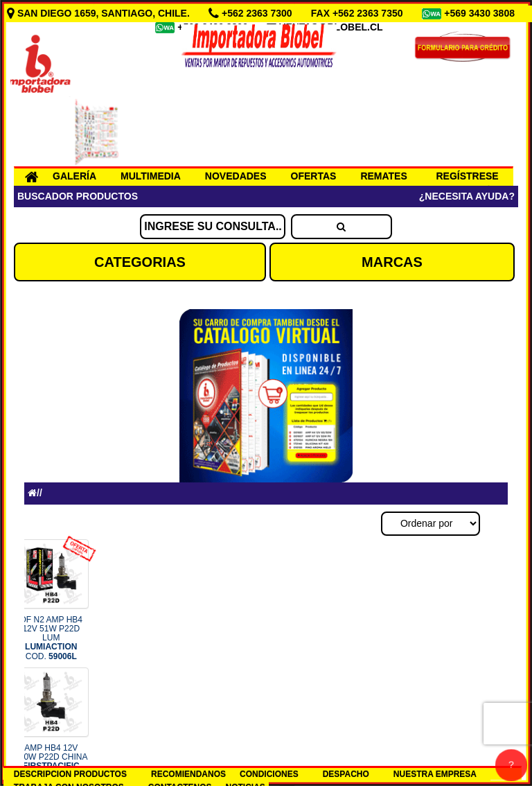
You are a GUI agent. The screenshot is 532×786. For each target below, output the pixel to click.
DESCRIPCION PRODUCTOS (70, 774)
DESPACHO (346, 774)
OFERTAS (314, 176)
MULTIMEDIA (151, 176)
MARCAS (392, 262)
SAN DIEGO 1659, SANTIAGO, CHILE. (100, 13)
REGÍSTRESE (467, 176)
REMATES (383, 176)
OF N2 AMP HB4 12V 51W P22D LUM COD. (51, 638)
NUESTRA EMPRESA (435, 774)
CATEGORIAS (140, 262)
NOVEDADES (236, 176)
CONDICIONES (269, 774)
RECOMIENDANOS (188, 774)
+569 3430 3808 (481, 13)
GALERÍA (74, 176)
